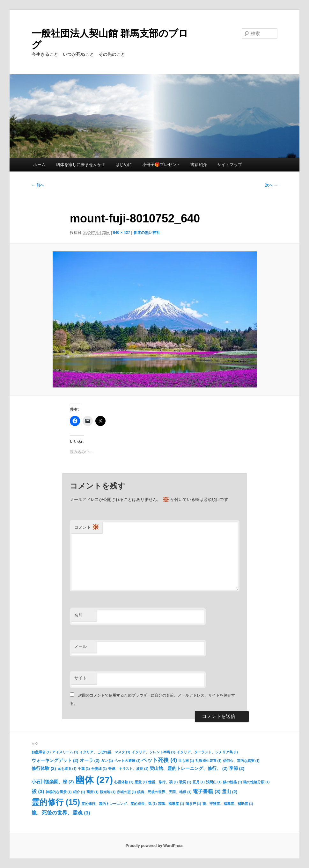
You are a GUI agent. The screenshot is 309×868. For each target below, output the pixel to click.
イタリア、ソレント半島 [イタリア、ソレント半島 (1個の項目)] (154, 752)
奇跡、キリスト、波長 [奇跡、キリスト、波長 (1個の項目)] (128, 769)
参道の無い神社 (147, 233)
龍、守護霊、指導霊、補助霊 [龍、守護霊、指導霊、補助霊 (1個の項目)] (228, 804)
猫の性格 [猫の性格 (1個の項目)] (232, 782)
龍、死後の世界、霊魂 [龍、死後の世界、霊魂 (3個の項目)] (61, 813)
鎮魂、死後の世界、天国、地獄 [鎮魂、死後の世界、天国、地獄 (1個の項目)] (164, 792)
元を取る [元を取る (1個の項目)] (67, 769)
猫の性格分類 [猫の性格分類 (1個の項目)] (256, 782)
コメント (87, 528)
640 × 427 (121, 233)
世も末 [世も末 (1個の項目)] (186, 761)
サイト (81, 678)
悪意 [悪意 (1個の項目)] (141, 782)
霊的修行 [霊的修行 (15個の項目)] (56, 802)
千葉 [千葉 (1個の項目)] (84, 769)
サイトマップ (230, 165)
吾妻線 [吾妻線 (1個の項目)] (99, 769)
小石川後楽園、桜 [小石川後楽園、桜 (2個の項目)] (53, 782)
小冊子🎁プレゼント (161, 165)
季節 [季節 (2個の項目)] (237, 768)
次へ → (271, 185)
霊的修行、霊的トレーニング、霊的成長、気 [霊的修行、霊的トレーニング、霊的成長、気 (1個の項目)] (119, 804)
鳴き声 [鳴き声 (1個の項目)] (193, 804)
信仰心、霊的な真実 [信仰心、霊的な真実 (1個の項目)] (241, 761)
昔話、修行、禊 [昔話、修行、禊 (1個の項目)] (163, 782)
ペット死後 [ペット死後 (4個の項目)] (159, 760)
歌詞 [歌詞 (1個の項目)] (185, 782)
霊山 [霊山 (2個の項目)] (230, 792)
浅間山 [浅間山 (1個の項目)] (214, 782)
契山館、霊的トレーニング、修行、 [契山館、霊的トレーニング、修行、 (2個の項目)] (188, 768)
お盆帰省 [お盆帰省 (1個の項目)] (41, 752)
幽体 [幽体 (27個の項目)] (94, 780)
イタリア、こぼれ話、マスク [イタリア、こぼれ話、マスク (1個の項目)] (105, 752)
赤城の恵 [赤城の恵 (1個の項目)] (126, 792)
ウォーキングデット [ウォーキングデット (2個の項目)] (55, 760)
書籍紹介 (199, 165)
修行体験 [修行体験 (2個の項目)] (44, 768)
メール (81, 646)
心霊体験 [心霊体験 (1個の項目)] (124, 782)
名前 (78, 615)
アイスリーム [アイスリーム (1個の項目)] (65, 752)
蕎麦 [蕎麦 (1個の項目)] (92, 792)
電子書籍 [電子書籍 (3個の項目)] (206, 791)
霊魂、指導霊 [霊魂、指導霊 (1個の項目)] (171, 804)
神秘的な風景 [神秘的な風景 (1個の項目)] (59, 792)
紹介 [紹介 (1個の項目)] (79, 792)
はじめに (124, 165)
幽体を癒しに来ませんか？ (81, 165)
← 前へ (38, 185)
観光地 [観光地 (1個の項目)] (108, 792)
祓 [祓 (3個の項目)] (38, 791)
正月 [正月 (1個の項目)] (199, 782)
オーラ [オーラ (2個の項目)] (90, 760)
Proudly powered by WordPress (154, 846)
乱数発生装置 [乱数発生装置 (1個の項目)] (209, 761)
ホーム (39, 165)
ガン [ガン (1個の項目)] (107, 761)
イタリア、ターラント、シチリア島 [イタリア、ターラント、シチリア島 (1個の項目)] (207, 752)
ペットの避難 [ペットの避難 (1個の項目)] (127, 761)
